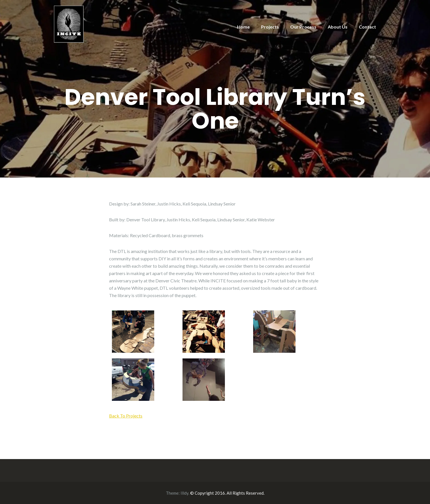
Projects (270, 27)
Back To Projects (126, 416)
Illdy (184, 493)
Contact (367, 27)
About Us (338, 27)
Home (243, 27)
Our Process (303, 27)
